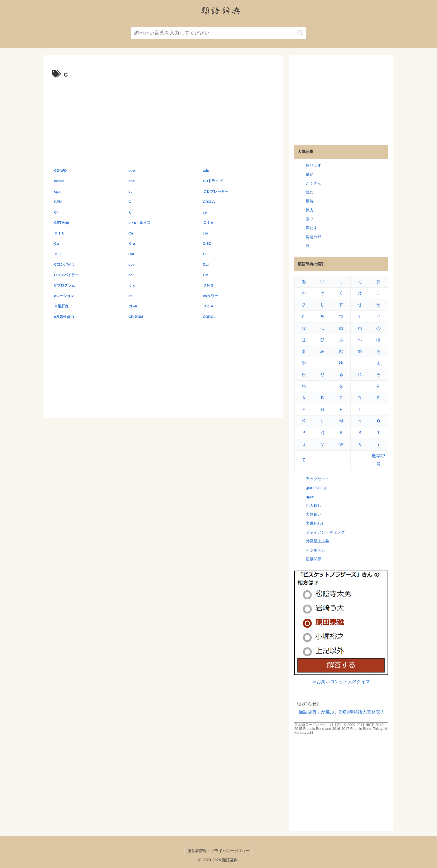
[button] (300, 33)
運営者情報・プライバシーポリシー (219, 851)
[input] (219, 33)
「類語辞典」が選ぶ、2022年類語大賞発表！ (339, 712)
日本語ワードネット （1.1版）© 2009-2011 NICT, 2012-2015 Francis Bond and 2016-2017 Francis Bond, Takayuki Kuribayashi (341, 729)
